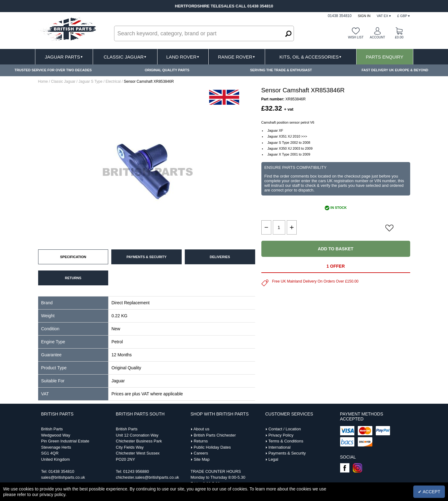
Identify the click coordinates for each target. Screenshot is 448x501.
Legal (273, 459)
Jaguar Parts (64, 57)
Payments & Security (287, 453)
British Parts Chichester (215, 435)
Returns (201, 441)
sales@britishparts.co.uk (63, 477)
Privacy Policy (281, 435)
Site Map (202, 459)
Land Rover (183, 57)
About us (201, 429)
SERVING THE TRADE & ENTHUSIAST (281, 70)
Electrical (113, 81)
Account (377, 37)
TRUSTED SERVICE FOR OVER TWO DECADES (53, 70)
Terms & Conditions (286, 441)
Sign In (364, 16)
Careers (201, 453)
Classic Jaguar (125, 57)
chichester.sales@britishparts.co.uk (148, 477)
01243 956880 (136, 471)
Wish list (356, 37)
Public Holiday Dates (212, 447)
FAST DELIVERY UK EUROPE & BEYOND (395, 70)
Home (43, 81)
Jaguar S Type (90, 81)
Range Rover (237, 57)
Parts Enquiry (385, 57)
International (280, 447)
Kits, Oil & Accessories (310, 57)
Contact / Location (285, 429)
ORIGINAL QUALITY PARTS (167, 70)
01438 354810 (61, 471)
